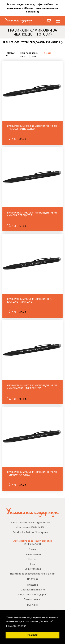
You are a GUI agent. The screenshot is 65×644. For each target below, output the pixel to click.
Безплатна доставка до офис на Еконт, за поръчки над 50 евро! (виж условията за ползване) (32, 8)
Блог (33, 564)
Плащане (33, 585)
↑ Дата (48, 53)
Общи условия (33, 569)
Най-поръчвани (29, 53)
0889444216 (38, 527)
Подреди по (10, 54)
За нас (33, 549)
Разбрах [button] (32, 635)
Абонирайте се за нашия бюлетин (33, 541)
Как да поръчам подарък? (33, 594)
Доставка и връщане (33, 589)
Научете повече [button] (16, 626)
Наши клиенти (33, 554)
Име (34, 56)
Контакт (33, 559)
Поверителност (33, 599)
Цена (23, 56)
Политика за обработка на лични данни (33, 574)
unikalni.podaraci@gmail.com (34, 522)
